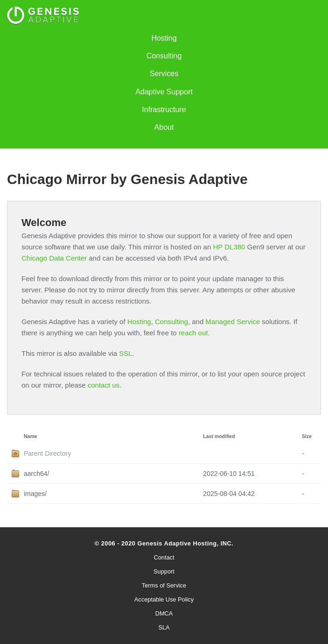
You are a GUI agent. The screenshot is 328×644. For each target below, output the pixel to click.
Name (31, 436)
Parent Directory (47, 453)
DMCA (164, 613)
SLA (164, 627)
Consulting (164, 56)
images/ (35, 494)
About (164, 127)
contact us (104, 385)
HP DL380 (229, 247)
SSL (126, 353)
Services (164, 74)
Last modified (219, 436)
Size (307, 436)
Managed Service (233, 322)
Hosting (164, 38)
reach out (193, 333)
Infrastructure (164, 110)
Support (164, 571)
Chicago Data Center (54, 258)
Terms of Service (164, 585)
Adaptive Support (164, 92)
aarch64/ (36, 474)
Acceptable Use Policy (164, 599)
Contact (164, 557)
